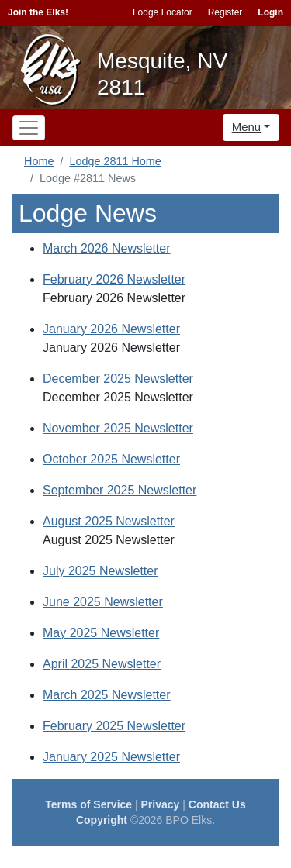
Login (270, 12)
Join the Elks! (38, 12)
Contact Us (217, 804)
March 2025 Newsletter (107, 695)
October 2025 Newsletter (111, 459)
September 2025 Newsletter (120, 490)
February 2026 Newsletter (114, 279)
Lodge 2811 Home (115, 161)
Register (225, 12)
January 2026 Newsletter (111, 329)
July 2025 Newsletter (100, 571)
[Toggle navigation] (29, 128)
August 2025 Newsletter (109, 521)
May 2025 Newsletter (101, 633)
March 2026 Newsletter (107, 248)
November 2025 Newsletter (118, 428)
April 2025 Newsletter (102, 664)
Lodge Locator (163, 12)
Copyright (102, 820)
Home (39, 161)
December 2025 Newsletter (118, 379)
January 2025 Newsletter (111, 757)
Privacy (161, 804)
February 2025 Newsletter (114, 726)
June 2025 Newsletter (103, 602)
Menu (247, 127)
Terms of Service (88, 804)
